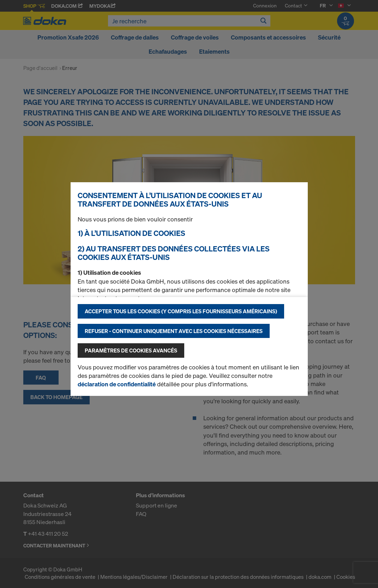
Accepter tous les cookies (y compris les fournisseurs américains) (181, 311)
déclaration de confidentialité (117, 384)
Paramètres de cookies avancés (131, 350)
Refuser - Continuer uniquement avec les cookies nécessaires (174, 331)
